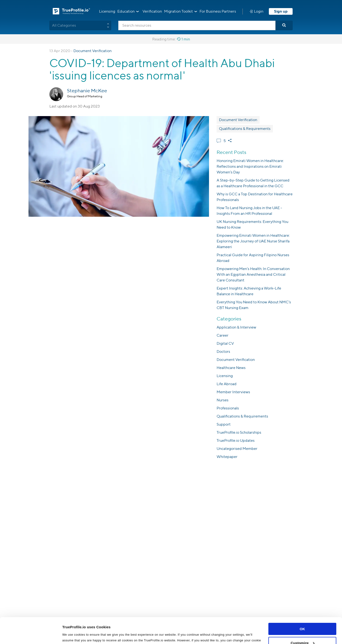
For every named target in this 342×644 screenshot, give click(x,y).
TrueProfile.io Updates (236, 440)
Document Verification (93, 51)
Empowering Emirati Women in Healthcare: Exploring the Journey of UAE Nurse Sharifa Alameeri (253, 241)
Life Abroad (227, 384)
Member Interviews (233, 392)
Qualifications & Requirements (245, 129)
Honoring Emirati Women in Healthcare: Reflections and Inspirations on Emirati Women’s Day (250, 166)
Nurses (223, 400)
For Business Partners (218, 11)
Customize (303, 618)
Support (224, 424)
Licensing (107, 11)
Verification (152, 11)
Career (223, 335)
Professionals (228, 408)
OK (302, 605)
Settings (69, 635)
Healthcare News (231, 368)
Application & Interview (236, 327)
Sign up (281, 11)
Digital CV (225, 343)
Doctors (223, 351)
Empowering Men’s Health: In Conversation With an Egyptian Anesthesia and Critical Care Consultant (253, 274)
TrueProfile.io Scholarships (239, 432)
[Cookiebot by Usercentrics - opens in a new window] (31, 635)
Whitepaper (227, 457)
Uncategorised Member (237, 449)
